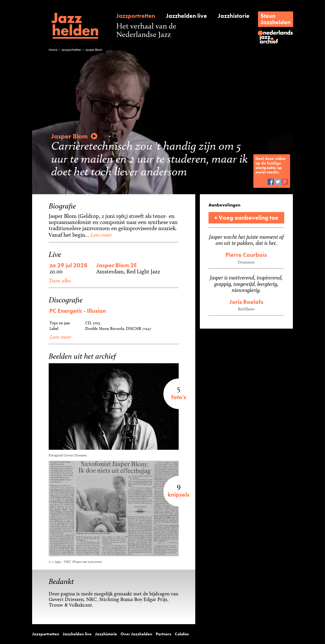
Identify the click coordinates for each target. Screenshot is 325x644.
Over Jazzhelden (136, 634)
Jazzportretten (136, 16)
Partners (164, 634)
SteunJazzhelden (276, 19)
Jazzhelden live (186, 16)
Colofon (182, 634)
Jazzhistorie (234, 16)
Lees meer (101, 235)
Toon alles (60, 281)
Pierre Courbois (246, 255)
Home (53, 50)
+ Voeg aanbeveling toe (246, 218)
